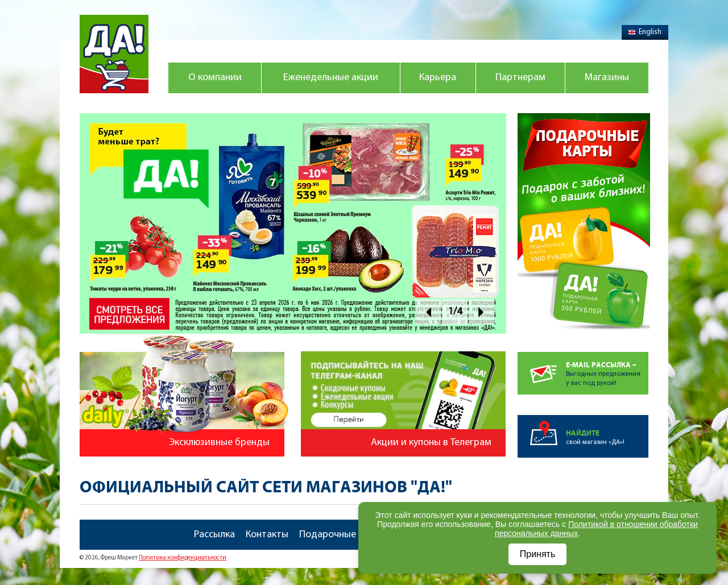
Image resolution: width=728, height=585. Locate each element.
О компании (215, 78)
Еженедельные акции (331, 78)
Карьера (438, 78)
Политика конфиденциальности (183, 558)
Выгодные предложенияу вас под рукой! (607, 369)
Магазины (607, 78)
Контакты (267, 535)
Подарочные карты (342, 535)
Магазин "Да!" (114, 54)
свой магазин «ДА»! (607, 430)
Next (481, 312)
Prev (428, 312)
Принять (538, 554)
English (645, 32)
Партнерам (520, 78)
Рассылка (214, 535)
